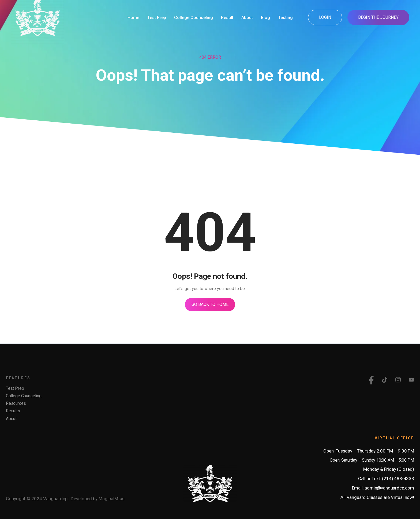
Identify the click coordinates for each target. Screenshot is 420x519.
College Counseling (194, 18)
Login (325, 17)
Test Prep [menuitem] (15, 388)
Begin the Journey (378, 17)
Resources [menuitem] (16, 403)
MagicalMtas (112, 499)
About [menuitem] (11, 419)
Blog (265, 18)
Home (133, 18)
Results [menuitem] (13, 411)
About (247, 18)
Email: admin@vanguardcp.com (383, 488)
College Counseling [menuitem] (24, 396)
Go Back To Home (210, 304)
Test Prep (157, 18)
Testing (285, 18)
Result (227, 18)
